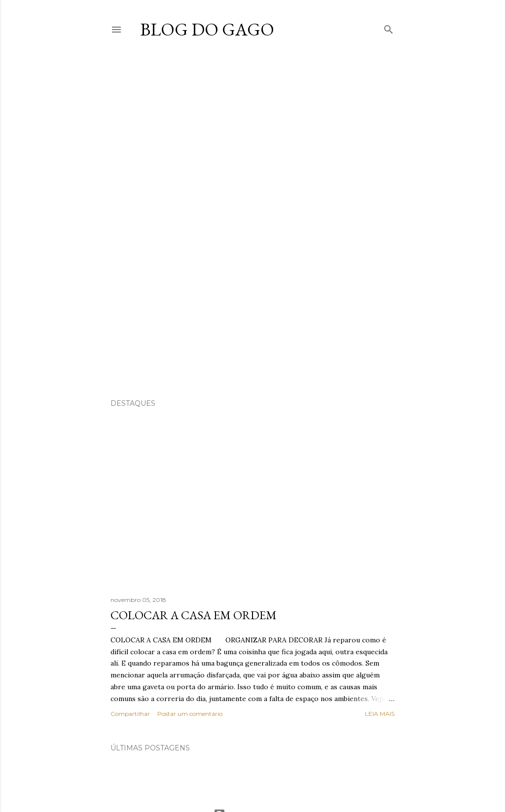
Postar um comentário (190, 714)
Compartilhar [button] (130, 714)
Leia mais (380, 714)
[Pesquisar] (389, 27)
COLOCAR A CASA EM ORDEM (194, 615)
